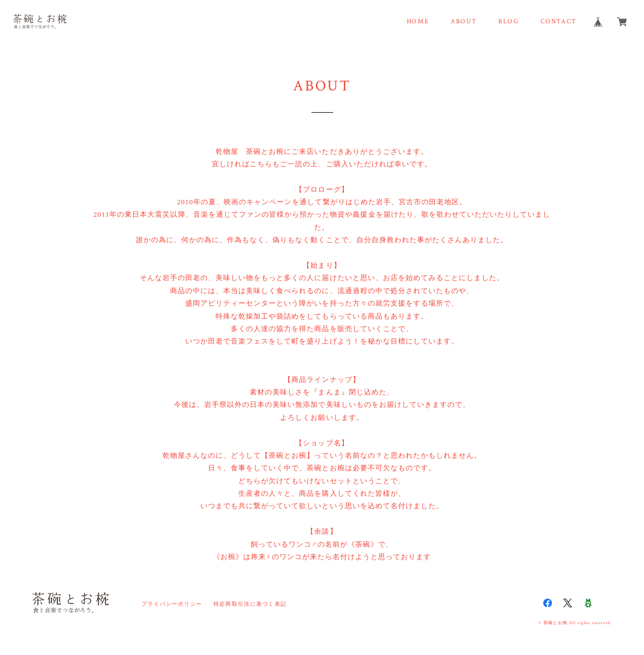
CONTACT (559, 21)
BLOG (508, 21)
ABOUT (464, 21)
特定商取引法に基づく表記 (250, 604)
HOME (418, 21)
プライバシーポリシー (172, 604)
